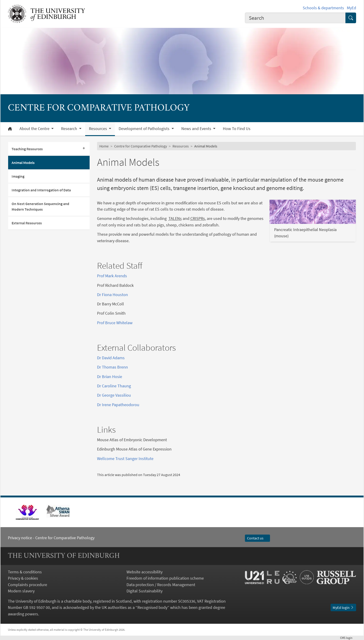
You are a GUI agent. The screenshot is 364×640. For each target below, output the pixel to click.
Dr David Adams (111, 358)
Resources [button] (98, 129)
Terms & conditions (25, 572)
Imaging (18, 176)
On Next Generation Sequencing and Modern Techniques (40, 206)
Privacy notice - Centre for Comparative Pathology (51, 538)
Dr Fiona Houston (112, 295)
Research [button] (70, 129)
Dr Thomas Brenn (112, 367)
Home (104, 146)
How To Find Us (237, 129)
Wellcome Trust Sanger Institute (125, 459)
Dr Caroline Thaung (114, 386)
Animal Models (23, 163)
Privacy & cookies (23, 578)
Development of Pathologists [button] (145, 129)
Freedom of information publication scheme (165, 578)
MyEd (351, 8)
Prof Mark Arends (112, 276)
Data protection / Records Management (161, 585)
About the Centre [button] (35, 129)
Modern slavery (21, 591)
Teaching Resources (27, 149)
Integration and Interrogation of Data (41, 190)
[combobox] (295, 18)
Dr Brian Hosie (110, 377)
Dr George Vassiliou (114, 395)
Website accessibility (145, 572)
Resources (181, 146)
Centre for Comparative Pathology (141, 146)
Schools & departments (323, 8)
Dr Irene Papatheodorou (118, 405)
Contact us (257, 538)
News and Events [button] (197, 129)
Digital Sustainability (145, 591)
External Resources (27, 223)
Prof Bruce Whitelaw (115, 323)
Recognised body (152, 607)
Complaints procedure (28, 585)
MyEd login (343, 607)
